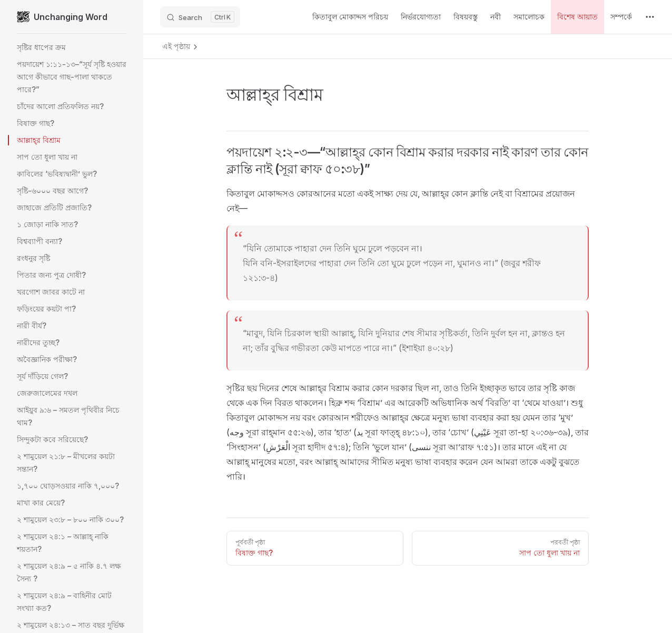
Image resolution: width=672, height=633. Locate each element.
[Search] (200, 17)
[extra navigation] (650, 17)
